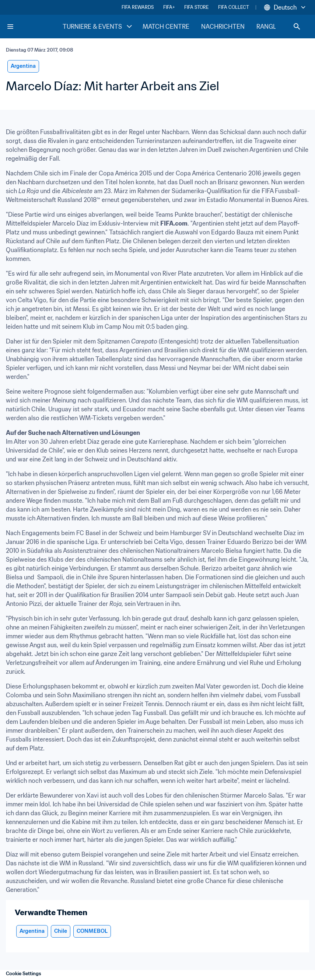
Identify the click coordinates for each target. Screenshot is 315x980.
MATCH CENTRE (166, 27)
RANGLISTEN (275, 27)
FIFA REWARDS (138, 7)
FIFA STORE (196, 7)
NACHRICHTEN (223, 27)
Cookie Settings (24, 974)
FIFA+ (169, 7)
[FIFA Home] (34, 27)
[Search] (297, 27)
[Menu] (10, 27)
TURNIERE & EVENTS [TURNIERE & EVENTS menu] (98, 27)
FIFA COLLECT (234, 7)
